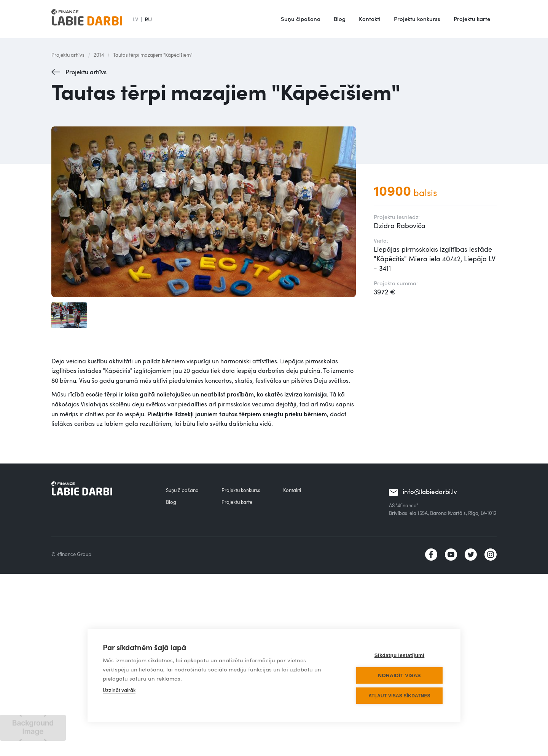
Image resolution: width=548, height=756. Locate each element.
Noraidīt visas (399, 675)
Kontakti (370, 19)
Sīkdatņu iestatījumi (400, 655)
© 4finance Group (71, 554)
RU (148, 19)
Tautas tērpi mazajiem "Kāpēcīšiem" (153, 55)
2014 (99, 55)
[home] (87, 19)
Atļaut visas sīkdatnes (399, 696)
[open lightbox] (205, 212)
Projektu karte (472, 19)
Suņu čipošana (301, 19)
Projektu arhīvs (68, 55)
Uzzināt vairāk (119, 690)
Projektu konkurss (417, 19)
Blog (340, 19)
